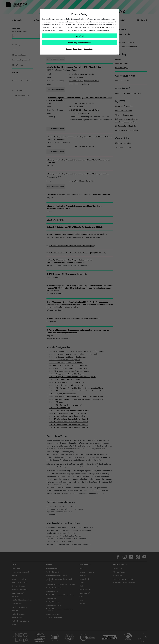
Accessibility (88, 49)
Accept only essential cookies (80, 43)
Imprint (69, 49)
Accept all (80, 36)
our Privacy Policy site (105, 27)
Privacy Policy (78, 49)
